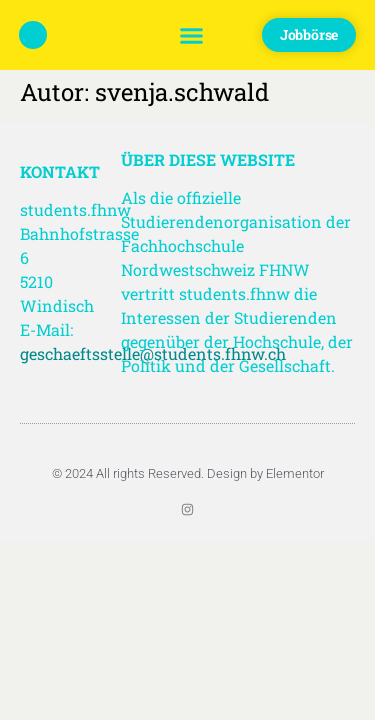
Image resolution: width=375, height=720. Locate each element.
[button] (191, 35)
